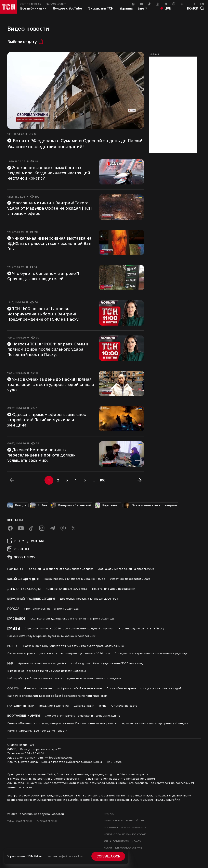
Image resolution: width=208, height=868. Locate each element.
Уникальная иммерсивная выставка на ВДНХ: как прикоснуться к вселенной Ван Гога (49, 243)
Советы (13, 688)
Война (38, 505)
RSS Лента (18, 549)
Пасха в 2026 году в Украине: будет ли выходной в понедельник (51, 636)
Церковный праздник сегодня (31, 599)
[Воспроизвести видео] (76, 91)
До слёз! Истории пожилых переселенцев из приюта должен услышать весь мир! (42, 455)
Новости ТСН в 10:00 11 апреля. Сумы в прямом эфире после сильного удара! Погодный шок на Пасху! (48, 349)
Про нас (109, 814)
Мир (10, 663)
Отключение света (124, 706)
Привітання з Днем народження (114, 589)
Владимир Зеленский (71, 505)
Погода (17, 505)
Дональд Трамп (84, 706)
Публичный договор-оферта (123, 848)
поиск (196, 12)
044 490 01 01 (34, 753)
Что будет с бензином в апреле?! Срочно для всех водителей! (43, 276)
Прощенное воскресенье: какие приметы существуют (152, 653)
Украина (126, 12)
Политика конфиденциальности (125, 827)
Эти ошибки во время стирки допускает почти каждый (144, 688)
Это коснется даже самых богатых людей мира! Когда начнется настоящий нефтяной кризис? (49, 173)
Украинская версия (19, 821)
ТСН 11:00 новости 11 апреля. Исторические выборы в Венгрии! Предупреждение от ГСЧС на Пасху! (43, 314)
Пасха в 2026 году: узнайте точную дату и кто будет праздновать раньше (74, 646)
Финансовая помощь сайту (122, 841)
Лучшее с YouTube (67, 12)
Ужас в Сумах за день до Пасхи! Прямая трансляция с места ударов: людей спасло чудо (51, 384)
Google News (21, 557)
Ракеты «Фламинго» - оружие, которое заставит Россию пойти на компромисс (62, 723)
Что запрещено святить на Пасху (141, 628)
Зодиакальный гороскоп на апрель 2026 (126, 569)
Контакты (15, 520)
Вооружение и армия (24, 716)
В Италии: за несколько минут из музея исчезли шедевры (47, 671)
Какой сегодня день (23, 579)
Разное (13, 646)
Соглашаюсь (108, 856)
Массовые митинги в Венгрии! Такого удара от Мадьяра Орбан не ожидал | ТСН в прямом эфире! (50, 208)
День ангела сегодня (24, 589)
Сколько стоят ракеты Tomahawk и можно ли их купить (82, 716)
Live (166, 12)
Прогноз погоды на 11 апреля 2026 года (51, 609)
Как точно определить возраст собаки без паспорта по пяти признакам (57, 696)
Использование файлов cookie (125, 834)
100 (103, 480)
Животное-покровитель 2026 (130, 579)
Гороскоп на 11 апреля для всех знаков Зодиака (61, 569)
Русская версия (47, 821)
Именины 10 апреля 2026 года (66, 589)
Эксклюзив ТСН (101, 12)
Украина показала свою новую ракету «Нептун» (155, 723)
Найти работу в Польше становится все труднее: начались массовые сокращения (64, 678)
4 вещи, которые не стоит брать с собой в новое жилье (63, 688)
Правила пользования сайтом (124, 820)
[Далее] (140, 480)
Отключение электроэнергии (150, 505)
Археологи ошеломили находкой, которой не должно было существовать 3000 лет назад (80, 663)
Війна (103, 706)
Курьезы (14, 628)
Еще (141, 12)
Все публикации (33, 12)
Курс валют (107, 505)
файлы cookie (72, 856)
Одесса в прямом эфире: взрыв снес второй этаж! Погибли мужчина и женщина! (47, 420)
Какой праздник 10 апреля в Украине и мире (75, 579)
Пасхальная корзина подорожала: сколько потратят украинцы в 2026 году (58, 653)
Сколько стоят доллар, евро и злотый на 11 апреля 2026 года (73, 618)
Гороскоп (15, 569)
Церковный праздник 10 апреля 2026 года (89, 599)
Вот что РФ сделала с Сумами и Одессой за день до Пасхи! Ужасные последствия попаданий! (75, 143)
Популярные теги (21, 706)
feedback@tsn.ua (61, 758)
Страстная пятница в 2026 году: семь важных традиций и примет (69, 628)
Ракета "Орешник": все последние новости (37, 731)
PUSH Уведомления (25, 541)
